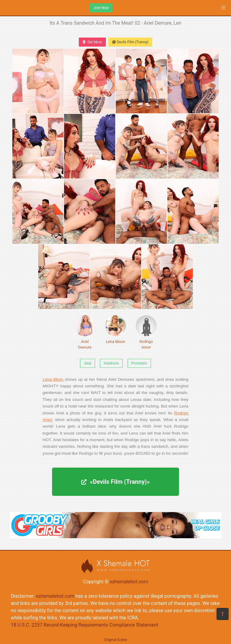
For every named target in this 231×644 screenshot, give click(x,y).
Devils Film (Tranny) (130, 42)
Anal (88, 363)
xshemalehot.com (129, 582)
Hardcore (111, 363)
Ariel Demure (85, 332)
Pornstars (139, 363)
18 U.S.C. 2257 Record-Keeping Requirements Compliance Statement (85, 625)
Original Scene (116, 640)
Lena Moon (115, 330)
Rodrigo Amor (146, 332)
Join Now (101, 8)
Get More (92, 42)
